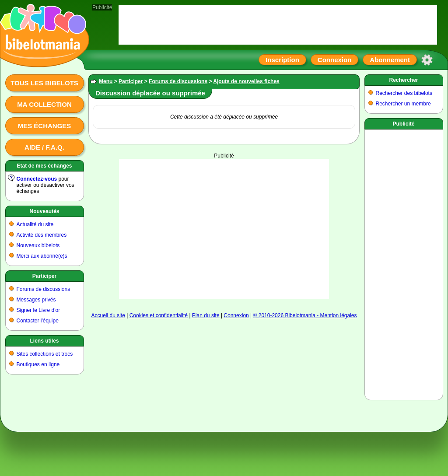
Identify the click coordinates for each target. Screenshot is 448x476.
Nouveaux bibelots (38, 245)
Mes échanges (45, 126)
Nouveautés (44, 211)
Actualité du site (35, 224)
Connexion (335, 60)
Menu (106, 81)
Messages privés (36, 300)
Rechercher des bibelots (404, 93)
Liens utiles (44, 341)
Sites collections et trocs (45, 354)
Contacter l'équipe (38, 321)
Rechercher (403, 80)
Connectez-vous (37, 179)
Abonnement (390, 60)
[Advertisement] (224, 229)
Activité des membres (42, 235)
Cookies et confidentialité (159, 315)
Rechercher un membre (403, 104)
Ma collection (44, 104)
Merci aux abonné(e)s (42, 256)
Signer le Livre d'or (38, 310)
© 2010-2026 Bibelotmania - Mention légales (305, 315)
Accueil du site (108, 315)
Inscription (282, 60)
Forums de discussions (44, 289)
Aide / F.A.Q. (44, 147)
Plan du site (206, 315)
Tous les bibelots (44, 83)
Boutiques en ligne (38, 364)
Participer (44, 276)
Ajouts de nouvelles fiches (246, 81)
